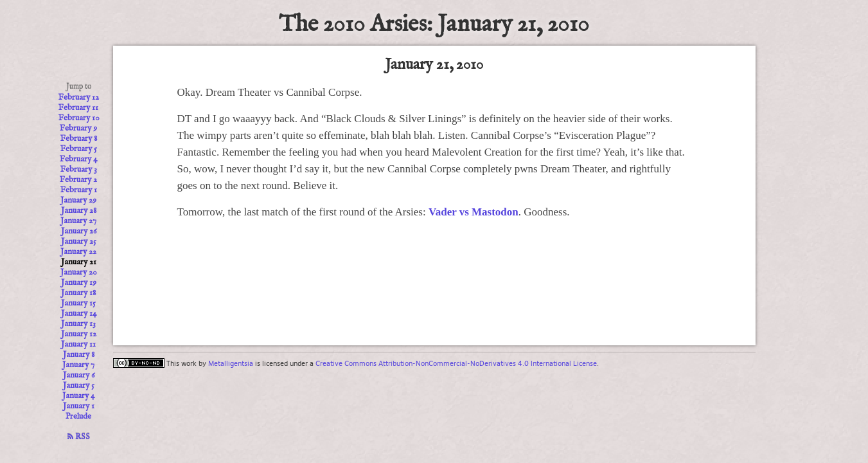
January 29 (78, 201)
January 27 (78, 221)
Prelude (78, 417)
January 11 (78, 345)
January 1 (79, 406)
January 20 (78, 273)
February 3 (79, 170)
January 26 (79, 232)
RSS (79, 437)
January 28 (79, 211)
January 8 (79, 355)
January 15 (78, 304)
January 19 (79, 283)
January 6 (79, 376)
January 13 (78, 324)
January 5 (79, 386)
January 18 (78, 293)
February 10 (79, 118)
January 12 (79, 334)
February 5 (79, 149)
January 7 (78, 365)
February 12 (79, 98)
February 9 (78, 129)
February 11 (78, 108)
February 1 (79, 190)
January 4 (78, 396)
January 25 (79, 242)
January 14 (79, 314)
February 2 (78, 180)
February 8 (79, 139)
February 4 (78, 159)
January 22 (78, 252)
